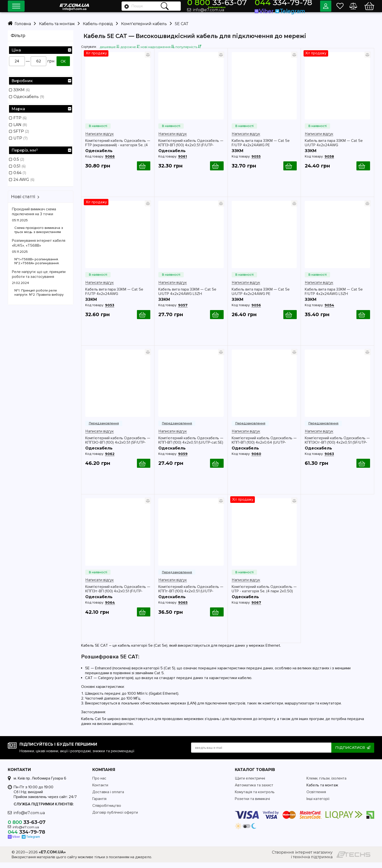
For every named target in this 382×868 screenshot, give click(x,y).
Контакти (100, 791)
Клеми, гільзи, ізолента (326, 784)
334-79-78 (289, 4)
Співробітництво (107, 811)
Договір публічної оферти (115, 818)
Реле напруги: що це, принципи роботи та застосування (39, 274)
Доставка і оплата (108, 798)
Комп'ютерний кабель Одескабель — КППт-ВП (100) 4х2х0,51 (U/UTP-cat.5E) (191, 595)
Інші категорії (318, 804)
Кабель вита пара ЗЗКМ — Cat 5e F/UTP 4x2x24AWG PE (261, 148)
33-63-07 (244, 4)
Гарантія (99, 804)
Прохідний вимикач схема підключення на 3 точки (34, 212)
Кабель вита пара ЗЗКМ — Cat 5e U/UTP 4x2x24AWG (334, 148)
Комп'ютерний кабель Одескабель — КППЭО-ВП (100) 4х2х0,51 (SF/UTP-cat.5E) (118, 446)
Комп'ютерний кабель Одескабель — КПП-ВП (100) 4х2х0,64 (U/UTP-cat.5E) (264, 446)
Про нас (99, 784)
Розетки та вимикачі (252, 804)
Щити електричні (250, 784)
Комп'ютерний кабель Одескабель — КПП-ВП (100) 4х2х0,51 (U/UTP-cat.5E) (191, 446)
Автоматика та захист (254, 791)
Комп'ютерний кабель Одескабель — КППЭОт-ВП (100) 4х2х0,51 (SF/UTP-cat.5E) (337, 446)
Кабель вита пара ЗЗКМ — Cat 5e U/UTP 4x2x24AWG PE (261, 297)
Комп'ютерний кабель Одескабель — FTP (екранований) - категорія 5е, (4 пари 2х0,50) (118, 148)
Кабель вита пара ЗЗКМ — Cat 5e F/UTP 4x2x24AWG (114, 297)
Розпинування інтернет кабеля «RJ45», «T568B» (39, 243)
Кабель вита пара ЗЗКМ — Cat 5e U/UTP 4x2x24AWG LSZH (187, 297)
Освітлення (316, 798)
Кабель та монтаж (322, 791)
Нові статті (23, 197)
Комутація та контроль (255, 798)
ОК (63, 61)
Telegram (293, 10)
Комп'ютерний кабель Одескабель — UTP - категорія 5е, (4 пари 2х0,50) (264, 595)
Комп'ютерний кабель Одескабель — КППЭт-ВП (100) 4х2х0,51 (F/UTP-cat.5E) (118, 595)
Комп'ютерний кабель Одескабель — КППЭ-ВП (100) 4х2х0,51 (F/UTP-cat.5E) (191, 148)
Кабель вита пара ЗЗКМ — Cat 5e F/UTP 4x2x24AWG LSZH (334, 297)
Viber (277, 10)
